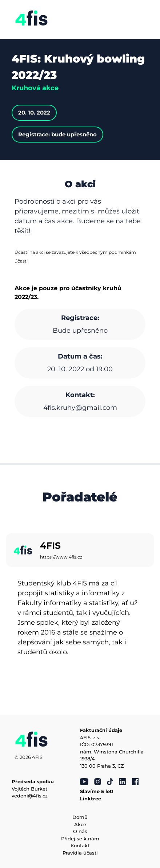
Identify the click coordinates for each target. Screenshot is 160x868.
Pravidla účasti (80, 853)
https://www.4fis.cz (61, 557)
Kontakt (80, 845)
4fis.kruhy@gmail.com (80, 408)
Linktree (91, 799)
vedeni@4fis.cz (30, 796)
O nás (80, 831)
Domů (80, 817)
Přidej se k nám (80, 839)
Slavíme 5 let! (97, 791)
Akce (80, 824)
